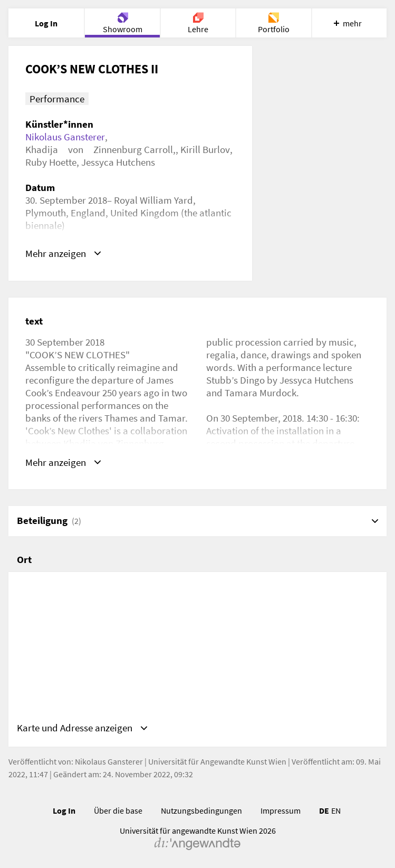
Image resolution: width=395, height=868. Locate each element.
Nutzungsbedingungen (201, 810)
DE (324, 810)
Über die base (118, 810)
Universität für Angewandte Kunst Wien (217, 761)
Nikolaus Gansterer (65, 137)
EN (336, 810)
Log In (64, 810)
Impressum (281, 810)
